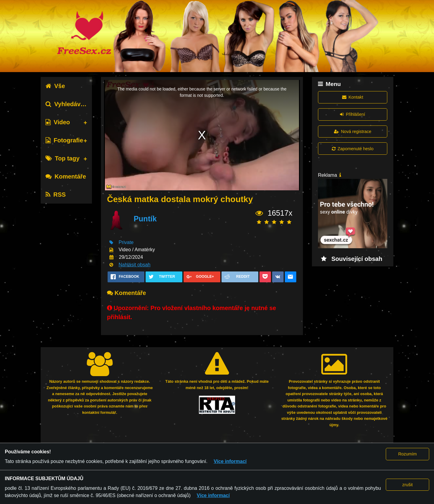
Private (126, 242)
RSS (56, 195)
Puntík (145, 219)
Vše (55, 86)
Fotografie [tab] (64, 140)
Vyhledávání (67, 104)
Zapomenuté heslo (353, 149)
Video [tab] (58, 122)
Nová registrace (353, 132)
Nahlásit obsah (134, 265)
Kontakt (353, 97)
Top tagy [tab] (63, 158)
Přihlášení (352, 114)
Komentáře (66, 176)
